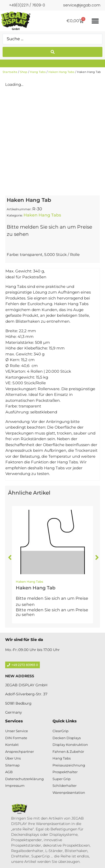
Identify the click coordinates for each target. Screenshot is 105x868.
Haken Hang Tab (36, 588)
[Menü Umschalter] (95, 21)
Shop (24, 72)
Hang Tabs (38, 72)
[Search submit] (52, 52)
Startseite (10, 72)
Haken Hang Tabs (61, 72)
